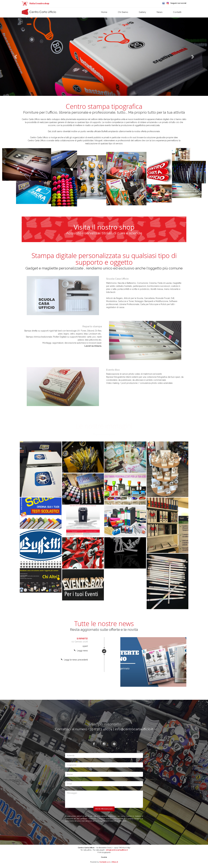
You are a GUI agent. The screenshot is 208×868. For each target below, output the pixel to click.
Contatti (177, 12)
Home (104, 12)
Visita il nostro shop (35, 3)
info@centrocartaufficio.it (117, 850)
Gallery (142, 12)
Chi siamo (123, 12)
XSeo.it (115, 862)
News (160, 12)
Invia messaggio (104, 809)
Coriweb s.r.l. (105, 862)
